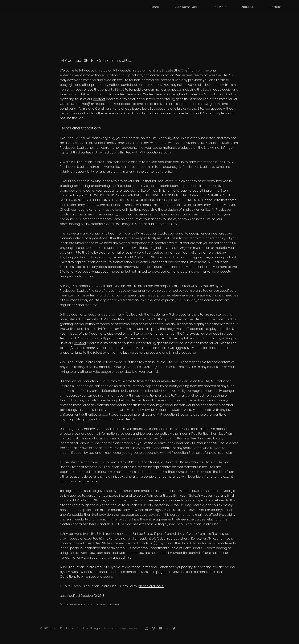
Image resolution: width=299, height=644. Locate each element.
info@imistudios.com (97, 104)
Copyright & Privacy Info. (129, 629)
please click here (151, 586)
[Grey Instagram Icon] (147, 628)
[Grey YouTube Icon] (160, 628)
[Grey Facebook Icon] (167, 628)
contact (99, 99)
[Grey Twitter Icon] (174, 628)
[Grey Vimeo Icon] (153, 628)
